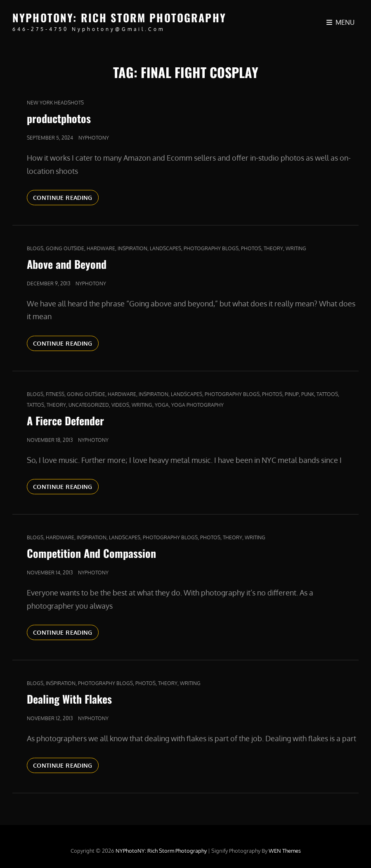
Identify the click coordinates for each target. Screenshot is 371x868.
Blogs (35, 248)
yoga (162, 405)
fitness (55, 394)
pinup (292, 394)
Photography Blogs (211, 248)
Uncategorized (89, 405)
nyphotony (94, 138)
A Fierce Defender (65, 421)
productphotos (59, 118)
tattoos (327, 394)
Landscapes (165, 248)
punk (308, 394)
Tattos (35, 405)
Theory (273, 248)
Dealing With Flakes (69, 699)
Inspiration (132, 248)
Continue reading (66, 197)
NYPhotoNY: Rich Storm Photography (119, 18)
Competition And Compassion (91, 553)
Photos (251, 248)
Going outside (65, 248)
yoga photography (197, 405)
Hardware (101, 248)
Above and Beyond (67, 264)
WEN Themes (285, 851)
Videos (120, 405)
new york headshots (55, 103)
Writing (296, 248)
